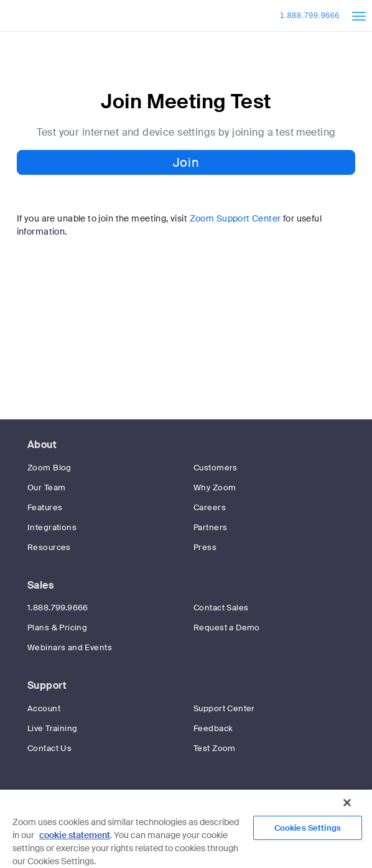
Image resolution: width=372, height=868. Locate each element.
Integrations (52, 527)
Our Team (46, 488)
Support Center (224, 708)
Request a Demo (227, 628)
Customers (216, 468)
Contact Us (49, 748)
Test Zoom (215, 748)
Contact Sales (221, 608)
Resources (49, 547)
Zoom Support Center (235, 218)
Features (45, 507)
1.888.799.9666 (310, 15)
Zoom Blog (49, 468)
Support (47, 685)
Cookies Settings (308, 828)
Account (44, 708)
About (42, 445)
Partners (210, 527)
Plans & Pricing (57, 628)
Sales (40, 585)
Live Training (52, 728)
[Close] (347, 803)
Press (205, 547)
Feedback (213, 728)
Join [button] (186, 162)
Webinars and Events (70, 647)
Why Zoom (215, 488)
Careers (210, 507)
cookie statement (75, 835)
